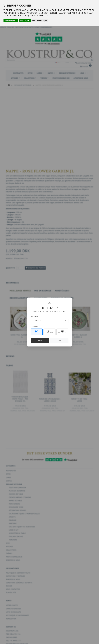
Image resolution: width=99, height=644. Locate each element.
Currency (34, 327)
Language (34, 316)
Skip (59, 341)
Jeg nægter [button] (25, 21)
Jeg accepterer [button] (11, 21)
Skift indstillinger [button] (39, 21)
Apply (40, 341)
